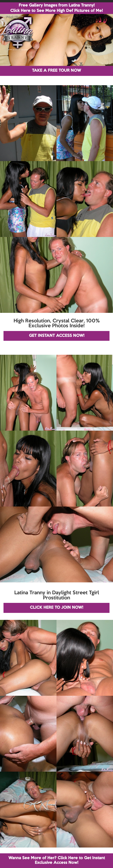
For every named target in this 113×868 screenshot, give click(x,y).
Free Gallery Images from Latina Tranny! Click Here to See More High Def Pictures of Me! (56, 8)
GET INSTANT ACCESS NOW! (57, 336)
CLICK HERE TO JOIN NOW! (56, 608)
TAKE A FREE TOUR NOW (56, 71)
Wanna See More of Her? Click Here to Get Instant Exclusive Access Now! (57, 860)
